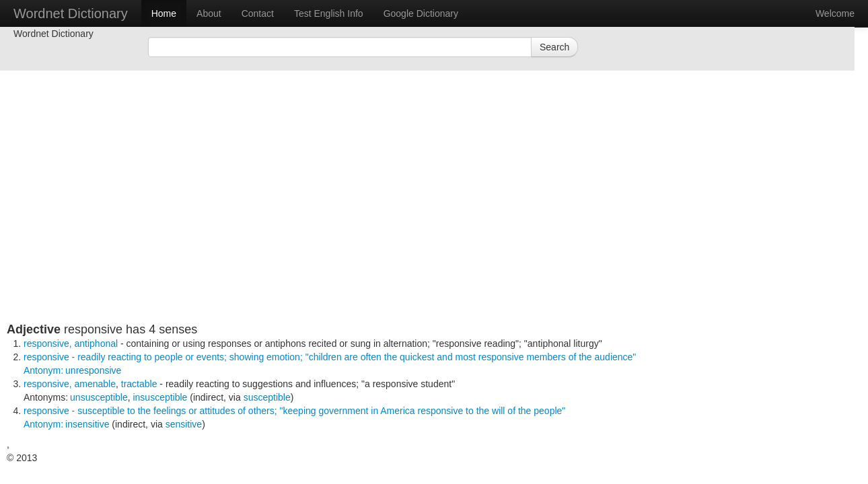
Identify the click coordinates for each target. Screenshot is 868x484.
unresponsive (93, 370)
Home (164, 13)
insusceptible (160, 397)
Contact (258, 13)
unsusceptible (99, 397)
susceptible (267, 397)
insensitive (87, 424)
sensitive (184, 424)
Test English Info (329, 13)
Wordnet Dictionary (71, 13)
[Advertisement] (333, 229)
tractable (139, 384)
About (209, 13)
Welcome (835, 13)
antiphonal (96, 344)
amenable (95, 384)
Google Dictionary (421, 13)
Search (554, 47)
